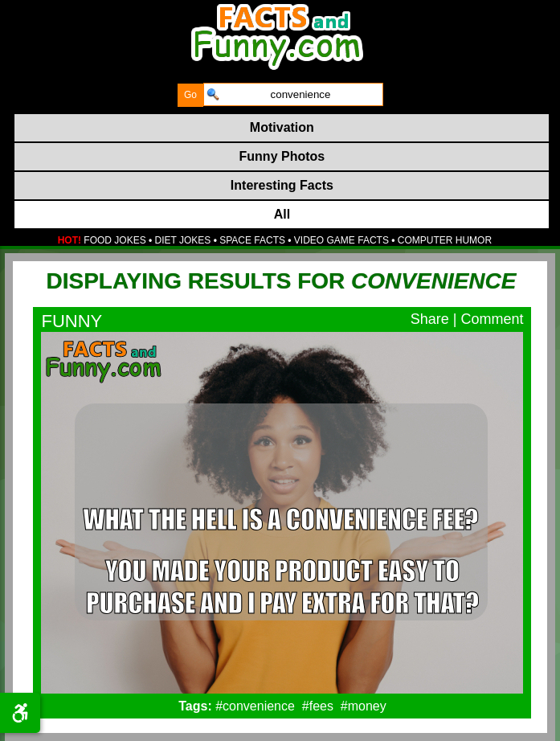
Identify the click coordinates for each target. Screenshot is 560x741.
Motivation (282, 127)
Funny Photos (282, 156)
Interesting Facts (282, 185)
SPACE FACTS (252, 240)
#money (364, 706)
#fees (318, 706)
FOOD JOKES (114, 240)
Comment (492, 319)
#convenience (255, 706)
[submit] (190, 95)
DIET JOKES (183, 240)
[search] (293, 94)
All (282, 214)
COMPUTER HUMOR (445, 240)
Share (430, 319)
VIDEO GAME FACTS (341, 240)
